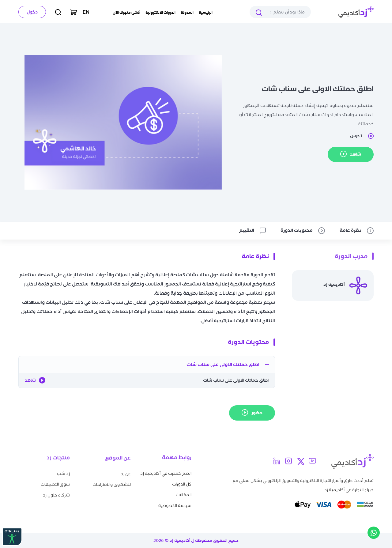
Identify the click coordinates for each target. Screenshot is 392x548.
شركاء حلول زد (56, 493)
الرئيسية (206, 13)
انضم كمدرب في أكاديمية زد (166, 471)
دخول (32, 12)
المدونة (187, 13)
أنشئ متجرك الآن (126, 13)
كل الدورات (182, 481)
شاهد (35, 380)
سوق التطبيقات (55, 482)
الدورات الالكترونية (160, 13)
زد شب (63, 472)
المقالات (184, 492)
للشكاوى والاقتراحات (112, 483)
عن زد (126, 472)
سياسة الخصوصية (175, 503)
